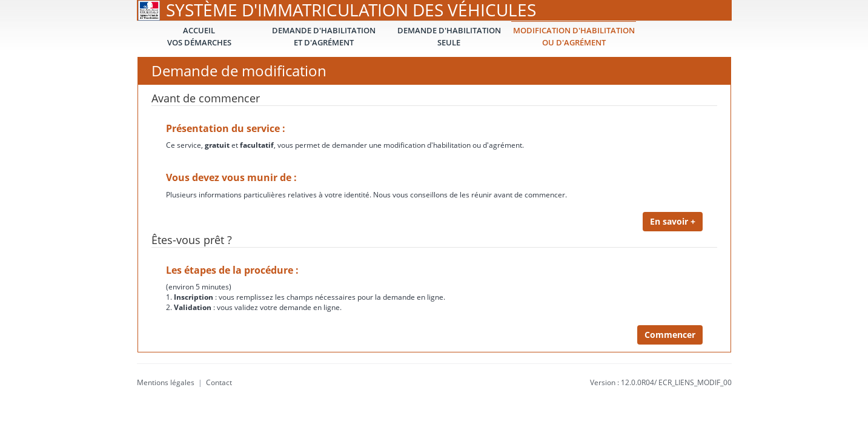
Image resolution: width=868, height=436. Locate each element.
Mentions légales (166, 382)
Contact (219, 382)
